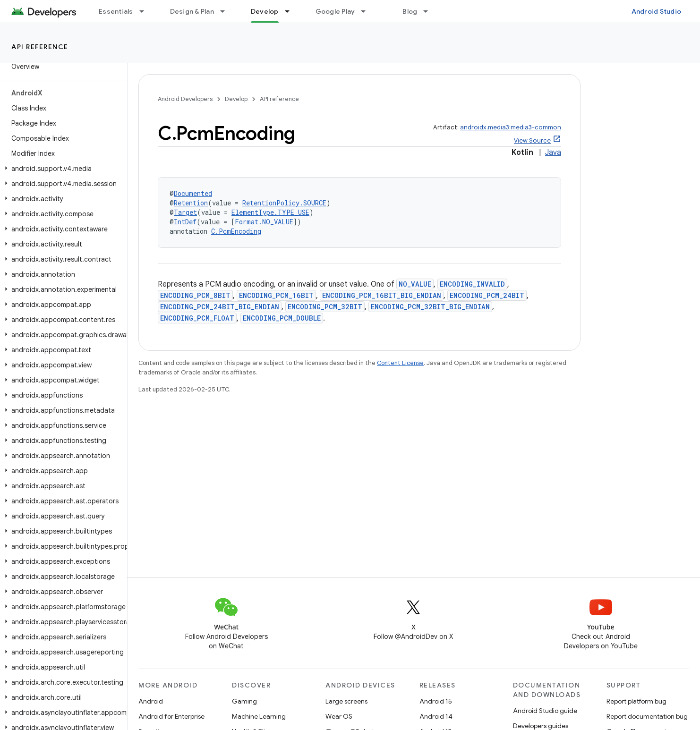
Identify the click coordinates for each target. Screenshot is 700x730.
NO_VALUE (415, 284)
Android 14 (436, 716)
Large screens (346, 701)
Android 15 (436, 701)
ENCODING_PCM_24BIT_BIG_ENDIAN (220, 307)
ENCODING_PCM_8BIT (195, 295)
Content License (400, 363)
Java (553, 153)
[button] (62, 169)
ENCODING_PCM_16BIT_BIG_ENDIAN (382, 295)
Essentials (116, 11)
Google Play (335, 11)
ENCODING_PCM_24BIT (487, 295)
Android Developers (185, 99)
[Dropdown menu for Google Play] (367, 11)
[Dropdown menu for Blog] (430, 11)
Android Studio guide (545, 711)
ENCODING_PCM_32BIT (325, 307)
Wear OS (339, 716)
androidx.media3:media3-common (511, 127)
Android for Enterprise (171, 716)
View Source (532, 140)
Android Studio (657, 11)
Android (151, 701)
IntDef (185, 222)
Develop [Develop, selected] (265, 11)
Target (185, 212)
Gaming (244, 701)
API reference (40, 47)
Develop (236, 99)
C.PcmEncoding (236, 231)
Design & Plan (192, 11)
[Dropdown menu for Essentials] (146, 11)
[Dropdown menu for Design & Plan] (227, 11)
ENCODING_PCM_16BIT (276, 295)
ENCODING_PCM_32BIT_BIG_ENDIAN (430, 307)
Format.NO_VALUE (264, 222)
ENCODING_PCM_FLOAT (197, 318)
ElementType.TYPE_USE (270, 212)
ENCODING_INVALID (472, 284)
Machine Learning (259, 716)
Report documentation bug (647, 716)
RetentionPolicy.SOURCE (284, 203)
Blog (410, 11)
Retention (191, 203)
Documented (193, 193)
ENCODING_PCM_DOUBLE (282, 318)
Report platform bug (636, 701)
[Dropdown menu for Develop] (291, 11)
